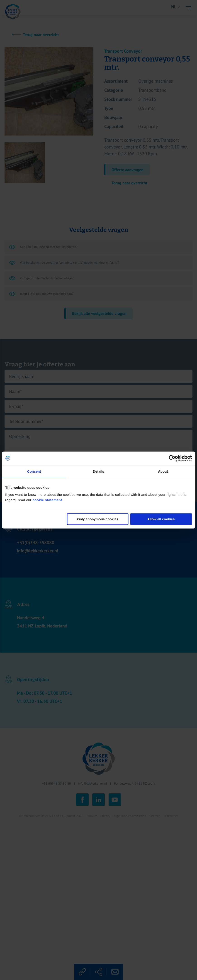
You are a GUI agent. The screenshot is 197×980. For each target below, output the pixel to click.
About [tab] (163, 471)
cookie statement (47, 500)
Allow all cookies (161, 519)
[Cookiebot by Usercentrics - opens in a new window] (172, 458)
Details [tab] (99, 471)
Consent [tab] (34, 471)
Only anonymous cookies (98, 519)
